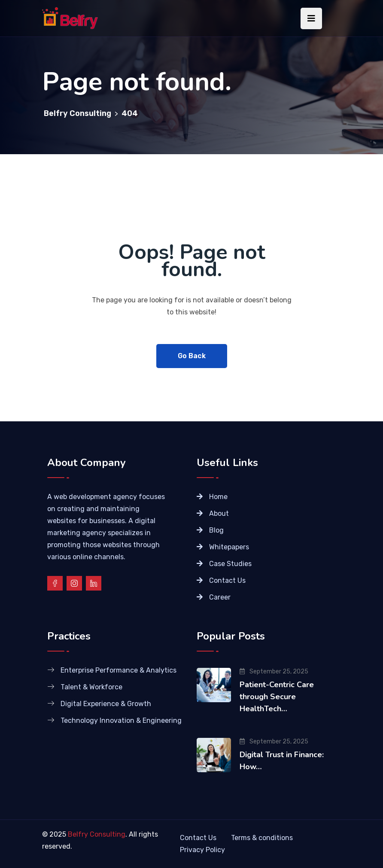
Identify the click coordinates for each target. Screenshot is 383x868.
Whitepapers (229, 547)
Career (220, 597)
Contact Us (227, 580)
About (219, 513)
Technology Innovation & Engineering (121, 720)
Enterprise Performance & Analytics (119, 670)
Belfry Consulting (97, 834)
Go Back (192, 356)
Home (218, 497)
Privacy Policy (202, 850)
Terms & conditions (262, 838)
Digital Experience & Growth (106, 704)
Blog (216, 530)
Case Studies (230, 564)
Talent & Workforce (91, 687)
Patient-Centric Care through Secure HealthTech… (277, 697)
